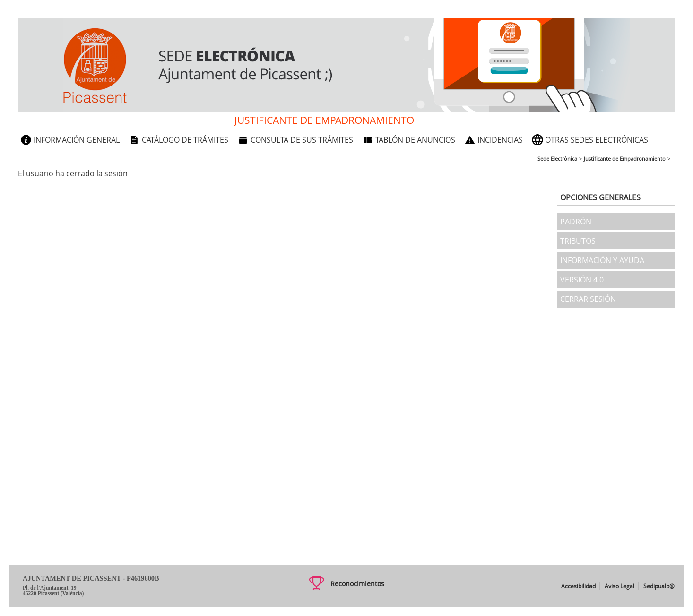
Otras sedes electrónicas (597, 140)
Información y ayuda (602, 260)
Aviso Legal (619, 586)
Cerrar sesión (588, 299)
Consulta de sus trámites (302, 140)
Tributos (578, 241)
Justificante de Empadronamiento (625, 158)
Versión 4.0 (582, 280)
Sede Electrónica (557, 158)
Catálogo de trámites (185, 140)
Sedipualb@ (659, 586)
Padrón (576, 222)
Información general (77, 140)
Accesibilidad (578, 586)
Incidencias (500, 140)
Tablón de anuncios (415, 140)
